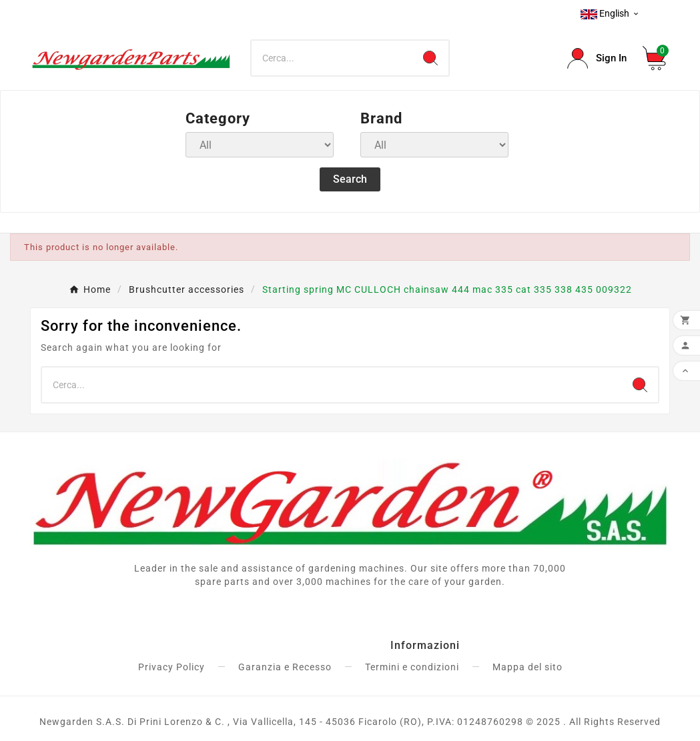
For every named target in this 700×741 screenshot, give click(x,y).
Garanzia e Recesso (285, 667)
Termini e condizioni (412, 667)
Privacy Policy (171, 667)
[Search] (332, 58)
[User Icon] (597, 58)
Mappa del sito (528, 667)
